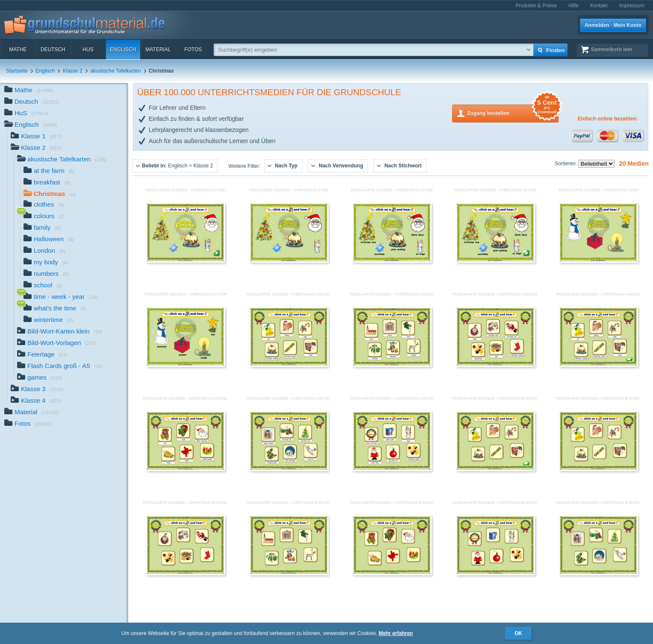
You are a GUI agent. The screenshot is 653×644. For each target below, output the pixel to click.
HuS (88, 50)
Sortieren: (566, 164)
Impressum (632, 6)
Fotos (193, 50)
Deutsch (53, 50)
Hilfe (574, 6)
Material (158, 50)
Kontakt (599, 6)
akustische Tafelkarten (116, 71)
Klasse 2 (73, 71)
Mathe (18, 50)
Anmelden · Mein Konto (613, 25)
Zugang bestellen (513, 113)
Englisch (123, 50)
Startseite (17, 71)
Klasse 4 (36, 401)
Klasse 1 (36, 137)
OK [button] (518, 633)
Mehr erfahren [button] (396, 633)
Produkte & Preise (536, 6)
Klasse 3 (37, 390)
